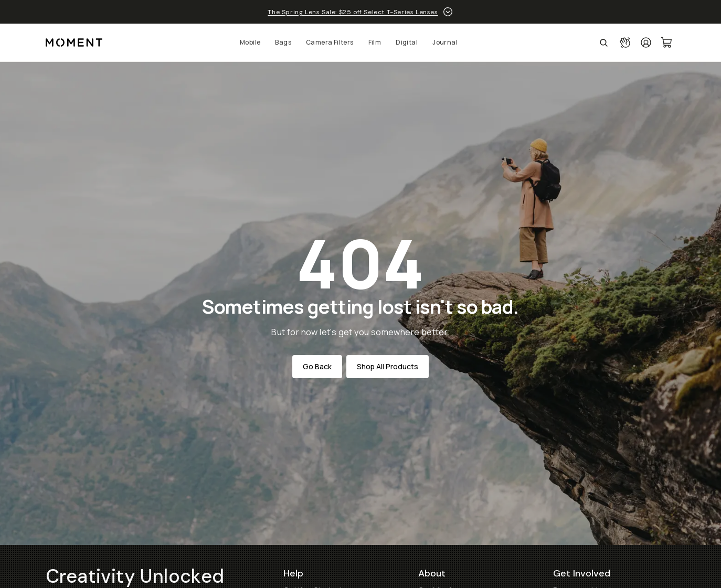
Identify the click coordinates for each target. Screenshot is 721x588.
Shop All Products (388, 366)
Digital (407, 42)
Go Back (317, 366)
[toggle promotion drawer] (448, 12)
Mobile (250, 42)
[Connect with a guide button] (625, 42)
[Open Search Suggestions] (604, 42)
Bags (283, 42)
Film (375, 42)
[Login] (646, 42)
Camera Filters (330, 42)
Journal (445, 42)
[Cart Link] (667, 42)
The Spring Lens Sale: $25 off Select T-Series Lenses (353, 12)
